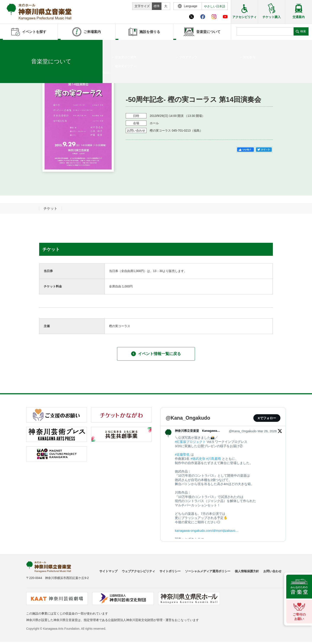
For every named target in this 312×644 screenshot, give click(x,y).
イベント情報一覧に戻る (156, 354)
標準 (157, 6)
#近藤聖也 (182, 454)
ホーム (10, 45)
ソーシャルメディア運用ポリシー (208, 571)
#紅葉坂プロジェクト (190, 442)
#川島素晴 (214, 459)
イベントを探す (27, 45)
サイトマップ (108, 571)
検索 (303, 31)
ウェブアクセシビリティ (138, 571)
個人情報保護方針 (247, 571)
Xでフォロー (267, 418)
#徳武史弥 (198, 459)
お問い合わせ (272, 571)
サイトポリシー (170, 571)
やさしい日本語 (215, 6)
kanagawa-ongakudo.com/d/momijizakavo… (207, 531)
